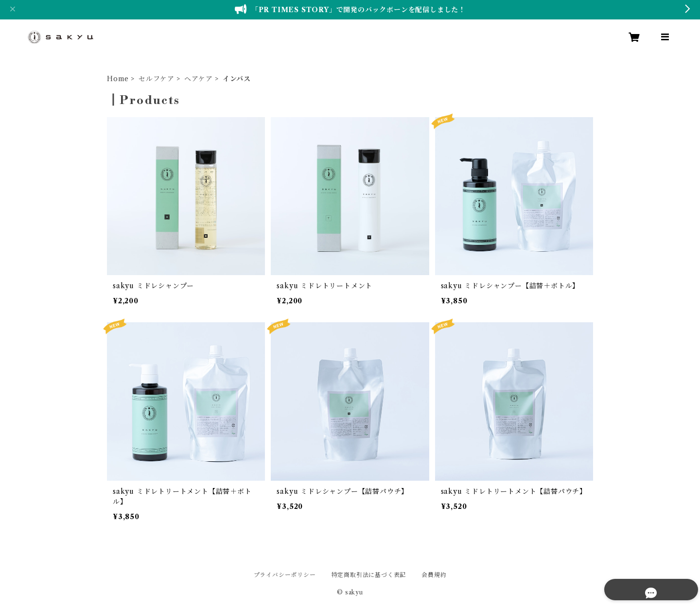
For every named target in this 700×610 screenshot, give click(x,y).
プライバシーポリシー (285, 575)
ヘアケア (199, 79)
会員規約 (434, 575)
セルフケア (157, 79)
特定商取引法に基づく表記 (369, 575)
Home (118, 79)
